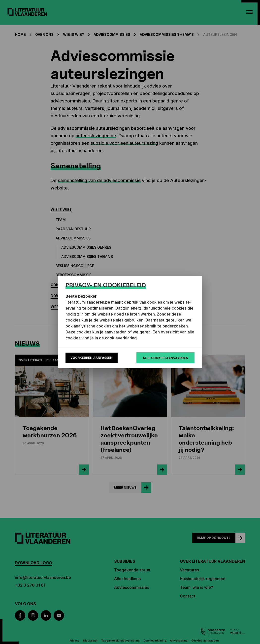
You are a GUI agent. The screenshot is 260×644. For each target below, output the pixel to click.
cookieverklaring (121, 338)
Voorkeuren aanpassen (92, 358)
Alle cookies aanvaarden (165, 358)
